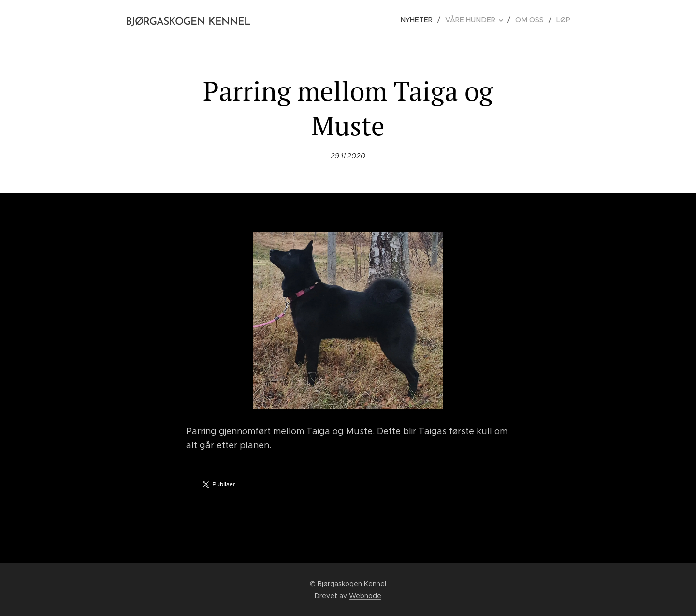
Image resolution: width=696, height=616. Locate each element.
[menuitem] (423, 20)
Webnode (365, 596)
